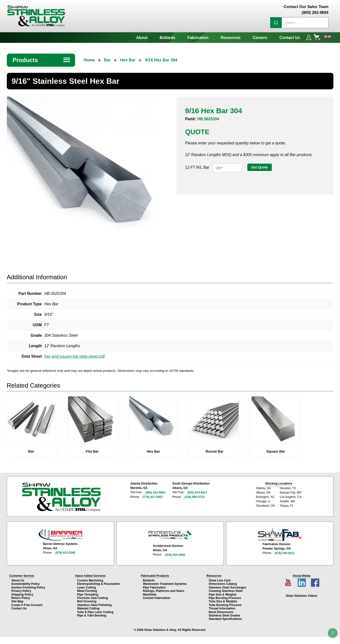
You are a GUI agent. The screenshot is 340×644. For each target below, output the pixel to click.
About (142, 38)
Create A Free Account (27, 604)
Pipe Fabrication (154, 586)
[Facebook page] (315, 580)
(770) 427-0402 (153, 496)
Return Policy (21, 597)
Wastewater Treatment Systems (165, 583)
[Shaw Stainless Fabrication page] (280, 534)
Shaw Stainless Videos (302, 595)
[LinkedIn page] (302, 580)
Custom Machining (90, 579)
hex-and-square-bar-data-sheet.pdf (75, 356)
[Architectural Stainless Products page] (170, 534)
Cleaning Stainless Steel (226, 590)
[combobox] (299, 23)
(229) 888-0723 (194, 496)
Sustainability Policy (25, 583)
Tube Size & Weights (223, 600)
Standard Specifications (225, 618)
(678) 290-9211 (285, 552)
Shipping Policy (22, 593)
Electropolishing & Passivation (98, 583)
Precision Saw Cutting (92, 597)
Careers (260, 38)
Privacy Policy (21, 590)
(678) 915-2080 (65, 552)
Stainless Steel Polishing (94, 604)
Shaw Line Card (220, 579)
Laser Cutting (86, 586)
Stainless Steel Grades (224, 614)
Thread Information (222, 607)
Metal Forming (87, 590)
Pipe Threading (88, 593)
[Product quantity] (228, 168)
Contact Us (290, 38)
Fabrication (198, 38)
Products (42, 60)
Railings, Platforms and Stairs (164, 590)
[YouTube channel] (289, 580)
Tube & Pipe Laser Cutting (95, 611)
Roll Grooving (87, 600)
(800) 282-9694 (155, 492)
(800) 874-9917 (197, 492)
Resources (231, 38)
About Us (18, 579)
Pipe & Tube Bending (92, 614)
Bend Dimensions (221, 611)
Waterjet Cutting (88, 607)
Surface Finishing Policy (28, 586)
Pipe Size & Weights (223, 593)
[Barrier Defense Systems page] (60, 534)
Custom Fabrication (157, 597)
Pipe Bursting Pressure (225, 597)
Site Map (17, 600)
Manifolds (150, 593)
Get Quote (260, 167)
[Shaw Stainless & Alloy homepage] (61, 496)
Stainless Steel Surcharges (227, 586)
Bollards (167, 38)
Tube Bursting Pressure (225, 604)
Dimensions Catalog (223, 583)
